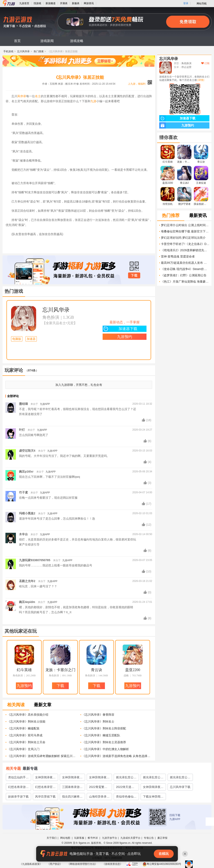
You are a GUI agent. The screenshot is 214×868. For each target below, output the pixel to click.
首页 (17, 41)
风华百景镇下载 (45, 797)
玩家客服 (79, 838)
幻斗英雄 (24, 670)
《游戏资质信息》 (112, 864)
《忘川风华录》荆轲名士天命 (26, 742)
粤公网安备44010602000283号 (162, 864)
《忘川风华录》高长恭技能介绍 (28, 715)
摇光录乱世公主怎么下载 (126, 778)
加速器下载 (120, 329)
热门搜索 (39, 51)
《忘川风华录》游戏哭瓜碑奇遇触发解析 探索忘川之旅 (42, 756)
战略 (126, 676)
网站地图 (66, 838)
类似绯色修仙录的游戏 (126, 797)
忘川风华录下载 (180, 787)
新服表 (76, 3)
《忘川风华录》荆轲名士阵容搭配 (104, 728)
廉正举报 (162, 838)
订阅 (205, 63)
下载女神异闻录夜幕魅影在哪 (153, 797)
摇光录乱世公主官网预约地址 (153, 778)
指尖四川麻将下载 (72, 797)
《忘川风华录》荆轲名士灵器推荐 (104, 742)
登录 (186, 3)
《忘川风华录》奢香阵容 (98, 715)
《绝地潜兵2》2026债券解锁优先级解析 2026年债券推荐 (185, 250)
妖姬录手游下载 (18, 797)
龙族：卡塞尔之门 (60, 670)
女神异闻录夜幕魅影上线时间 (153, 788)
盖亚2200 (133, 670)
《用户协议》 (55, 864)
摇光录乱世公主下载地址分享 (180, 778)
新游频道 (51, 3)
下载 (134, 275)
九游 (93, 101)
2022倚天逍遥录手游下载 (125, 788)
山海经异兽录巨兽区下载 (99, 797)
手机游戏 (8, 51)
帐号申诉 (93, 838)
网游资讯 (89, 3)
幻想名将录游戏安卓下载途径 (18, 788)
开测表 (64, 3)
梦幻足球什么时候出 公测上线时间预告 (185, 225)
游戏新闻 (47, 41)
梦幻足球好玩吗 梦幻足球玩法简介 (183, 238)
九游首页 (24, 3)
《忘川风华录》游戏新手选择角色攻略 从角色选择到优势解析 (117, 756)
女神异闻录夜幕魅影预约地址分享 (72, 778)
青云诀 (97, 670)
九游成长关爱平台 (130, 838)
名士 (38, 96)
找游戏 (37, 3)
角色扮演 (51, 317)
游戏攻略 (77, 41)
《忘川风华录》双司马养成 (25, 735)
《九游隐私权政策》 (31, 864)
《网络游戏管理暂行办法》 (82, 864)
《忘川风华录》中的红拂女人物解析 (106, 749)
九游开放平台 (110, 838)
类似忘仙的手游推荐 (18, 778)
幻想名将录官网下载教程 (45, 788)
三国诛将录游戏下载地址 (72, 788)
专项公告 (149, 838)
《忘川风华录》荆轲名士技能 (26, 721)
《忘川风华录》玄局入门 (23, 749)
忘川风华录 (23, 51)
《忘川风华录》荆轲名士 (98, 721)
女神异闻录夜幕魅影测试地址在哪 (45, 778)
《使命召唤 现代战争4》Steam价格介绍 (185, 269)
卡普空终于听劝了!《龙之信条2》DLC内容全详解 (185, 244)
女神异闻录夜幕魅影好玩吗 (99, 778)
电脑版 (17, 339)
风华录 (22, 96)
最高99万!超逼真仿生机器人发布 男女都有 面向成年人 (185, 263)
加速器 (31, 339)
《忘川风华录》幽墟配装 (23, 728)
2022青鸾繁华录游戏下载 (98, 788)
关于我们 (52, 838)
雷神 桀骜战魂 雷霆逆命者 (178, 256)
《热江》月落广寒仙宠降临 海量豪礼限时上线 (185, 282)
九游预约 (125, 337)
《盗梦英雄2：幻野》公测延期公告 (184, 275)
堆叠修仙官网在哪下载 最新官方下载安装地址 (185, 231)
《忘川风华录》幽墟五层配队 (101, 735)
